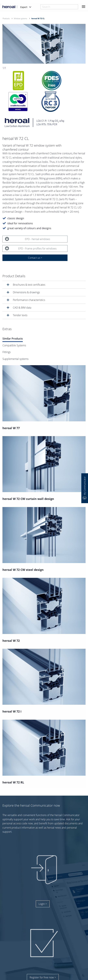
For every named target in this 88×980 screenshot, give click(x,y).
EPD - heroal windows (27, 239)
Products (6, 18)
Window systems (20, 18)
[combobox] (59, 7)
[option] (44, 44)
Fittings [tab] (7, 352)
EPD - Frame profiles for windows (31, 248)
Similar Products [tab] (13, 339)
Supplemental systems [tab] (15, 359)
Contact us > (35, 258)
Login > (43, 904)
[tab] (44, 285)
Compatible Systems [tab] (14, 345)
